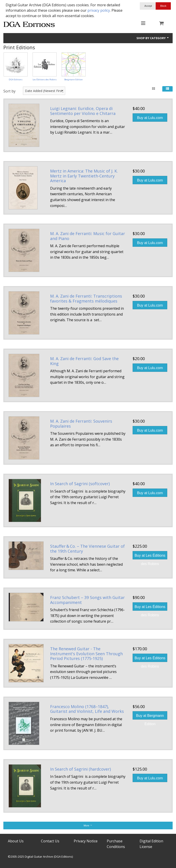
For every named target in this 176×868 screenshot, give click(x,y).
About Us (16, 841)
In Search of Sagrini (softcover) (80, 484)
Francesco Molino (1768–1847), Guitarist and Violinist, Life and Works (87, 709)
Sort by (9, 91)
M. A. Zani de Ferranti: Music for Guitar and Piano (88, 236)
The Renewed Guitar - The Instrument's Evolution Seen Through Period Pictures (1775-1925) (86, 654)
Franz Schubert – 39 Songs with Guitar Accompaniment (87, 600)
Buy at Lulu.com (150, 118)
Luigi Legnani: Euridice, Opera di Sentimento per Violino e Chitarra (83, 111)
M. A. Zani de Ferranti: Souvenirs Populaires (81, 424)
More (88, 825)
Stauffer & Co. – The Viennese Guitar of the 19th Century (87, 549)
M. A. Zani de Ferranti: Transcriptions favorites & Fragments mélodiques (86, 298)
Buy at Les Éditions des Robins (150, 556)
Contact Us (50, 841)
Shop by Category (153, 38)
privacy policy (99, 10)
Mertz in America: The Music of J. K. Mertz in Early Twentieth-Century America (84, 176)
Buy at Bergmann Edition (150, 717)
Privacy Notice (86, 841)
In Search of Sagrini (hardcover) (80, 769)
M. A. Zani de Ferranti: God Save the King (84, 361)
